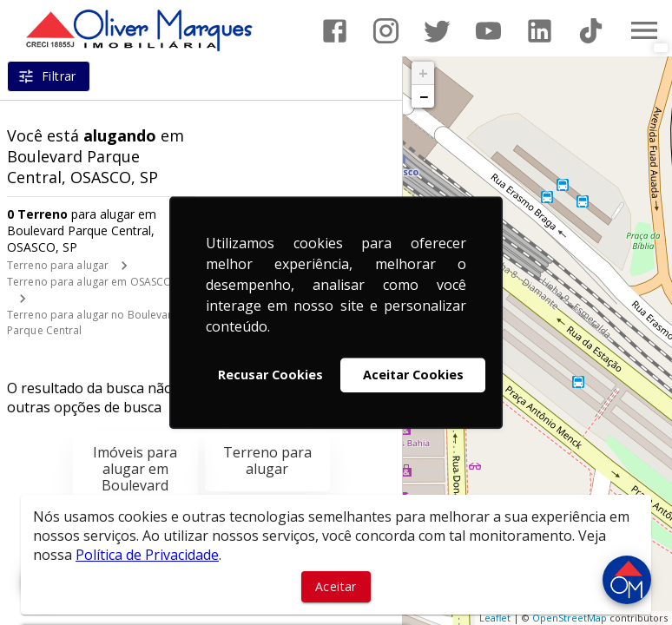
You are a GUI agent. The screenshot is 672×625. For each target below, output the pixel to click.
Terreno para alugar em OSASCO (89, 282)
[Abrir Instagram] (386, 31)
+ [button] (423, 73)
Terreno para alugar (58, 265)
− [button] (424, 96)
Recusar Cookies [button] (270, 375)
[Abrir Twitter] (437, 31)
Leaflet (495, 618)
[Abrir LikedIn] (540, 31)
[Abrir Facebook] (335, 31)
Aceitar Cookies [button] (413, 375)
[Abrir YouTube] (488, 31)
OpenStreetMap (570, 618)
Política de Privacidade (147, 555)
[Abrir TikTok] (591, 31)
